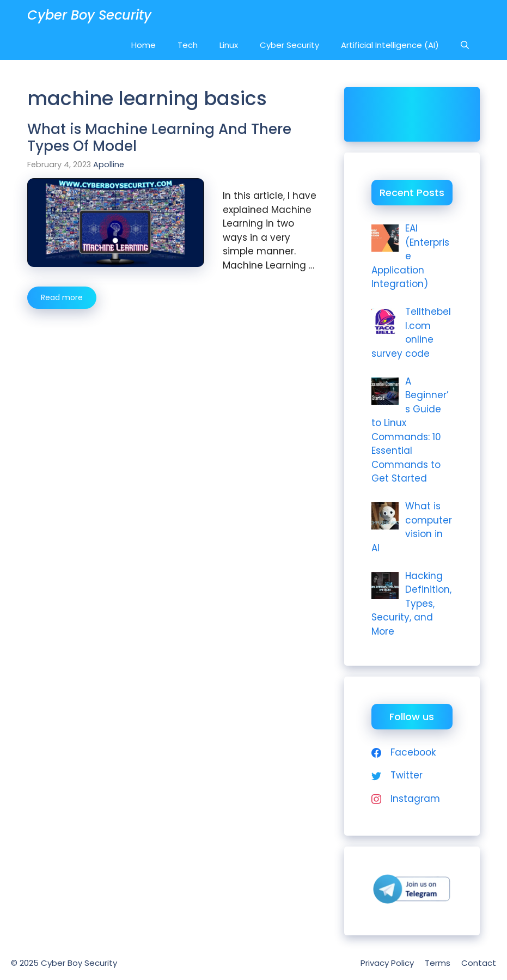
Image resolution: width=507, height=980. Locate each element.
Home (143, 45)
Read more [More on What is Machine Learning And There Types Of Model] (62, 297)
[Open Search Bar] (465, 45)
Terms (438, 963)
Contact (479, 963)
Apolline (109, 165)
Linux (229, 45)
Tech (188, 45)
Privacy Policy (387, 963)
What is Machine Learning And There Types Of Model (159, 138)
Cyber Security (289, 45)
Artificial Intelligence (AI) (390, 45)
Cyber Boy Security (89, 15)
